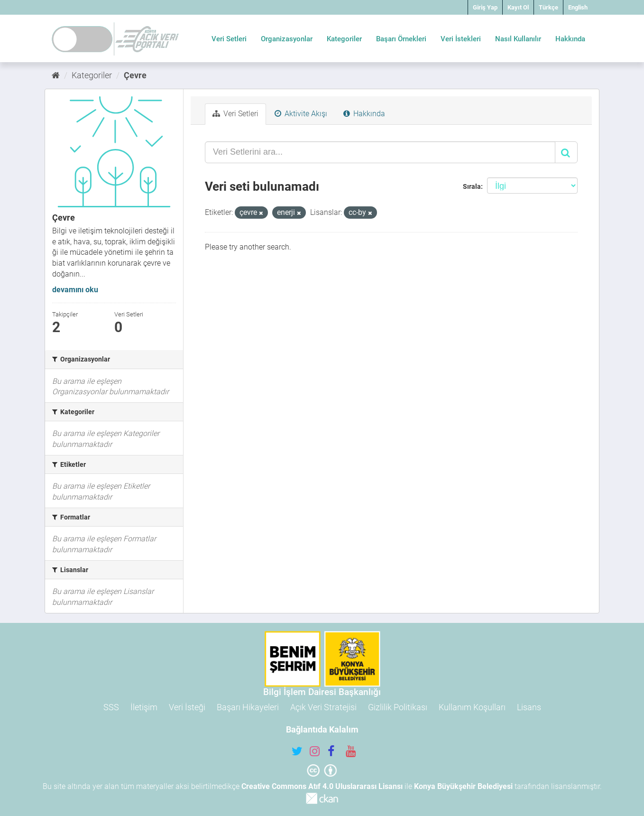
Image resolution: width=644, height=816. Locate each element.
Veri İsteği (187, 707)
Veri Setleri (229, 39)
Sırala (472, 186)
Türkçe (548, 7)
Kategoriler (344, 39)
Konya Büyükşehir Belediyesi (463, 786)
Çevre (135, 75)
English (578, 7)
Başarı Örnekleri (401, 39)
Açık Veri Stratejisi (323, 707)
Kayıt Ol (518, 7)
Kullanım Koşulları (472, 707)
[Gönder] (566, 152)
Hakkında (570, 39)
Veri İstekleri (461, 39)
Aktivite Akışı (301, 114)
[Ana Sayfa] (56, 75)
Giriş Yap (485, 7)
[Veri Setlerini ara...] (380, 152)
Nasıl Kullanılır (518, 39)
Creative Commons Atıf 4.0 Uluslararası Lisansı (322, 786)
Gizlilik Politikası (398, 707)
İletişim (144, 707)
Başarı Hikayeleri (248, 707)
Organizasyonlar (287, 39)
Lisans (529, 707)
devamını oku (75, 290)
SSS (111, 707)
